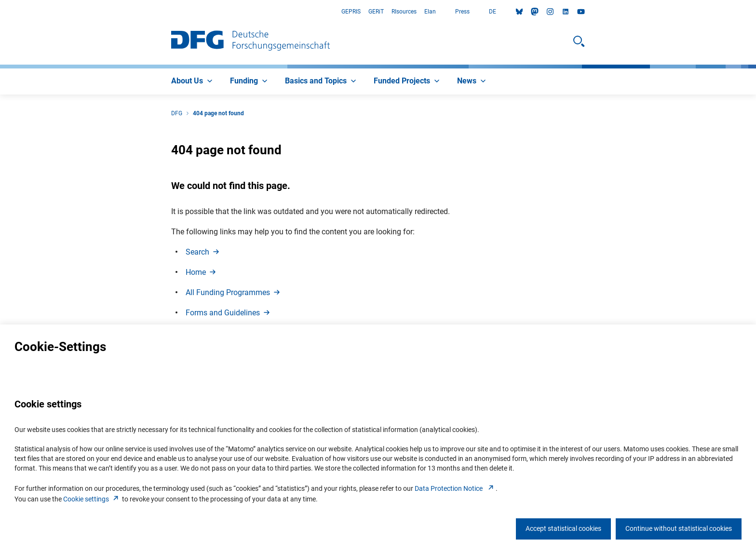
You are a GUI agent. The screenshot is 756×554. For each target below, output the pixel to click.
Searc (203, 252)
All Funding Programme (234, 292)
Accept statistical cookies (563, 528)
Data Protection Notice (455, 488)
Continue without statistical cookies (679, 528)
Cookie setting (92, 499)
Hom (202, 272)
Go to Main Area (0, 12)
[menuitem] (193, 81)
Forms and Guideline (229, 313)
